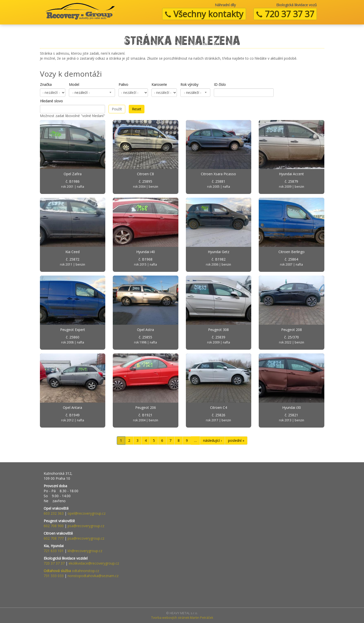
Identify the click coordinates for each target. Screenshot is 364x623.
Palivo (123, 84)
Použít (117, 109)
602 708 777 (54, 538)
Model (74, 84)
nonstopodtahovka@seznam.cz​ (93, 576)
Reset (137, 109)
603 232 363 (54, 513)
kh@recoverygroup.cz (85, 551)
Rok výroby (189, 84)
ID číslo (220, 84)
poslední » (236, 440)
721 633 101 (54, 551)
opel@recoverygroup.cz (87, 513)
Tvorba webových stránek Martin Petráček (182, 618)
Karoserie (159, 84)
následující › (212, 440)
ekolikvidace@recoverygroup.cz (94, 563)
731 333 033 (54, 576)
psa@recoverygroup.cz (86, 526)
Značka (46, 84)
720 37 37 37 (285, 14)
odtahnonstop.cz (71, 571)
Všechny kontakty (204, 14)
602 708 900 (54, 526)
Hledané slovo (51, 101)
